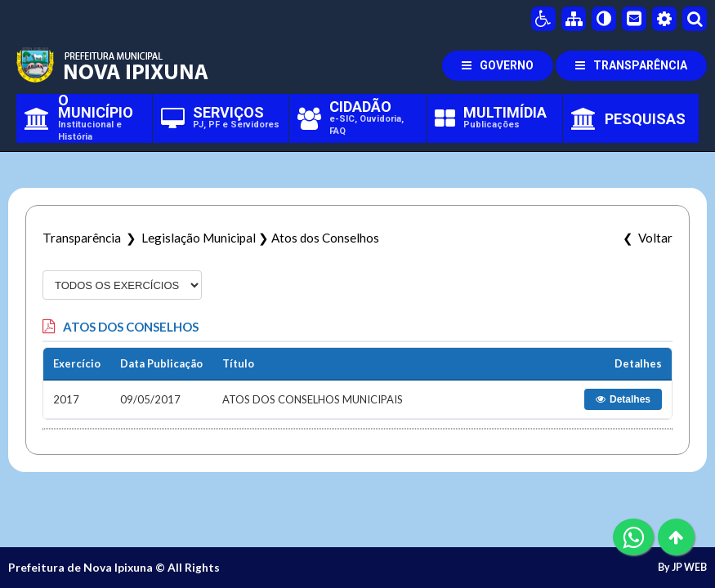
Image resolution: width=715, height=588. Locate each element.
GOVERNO (498, 65)
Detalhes (623, 399)
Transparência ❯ (92, 238)
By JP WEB (682, 568)
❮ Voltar (645, 238)
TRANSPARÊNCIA (631, 65)
